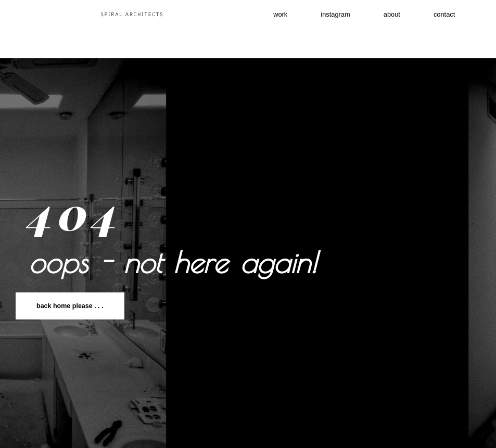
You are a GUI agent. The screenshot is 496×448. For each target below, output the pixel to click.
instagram (356, 17)
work (286, 17)
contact (371, 41)
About (428, 17)
